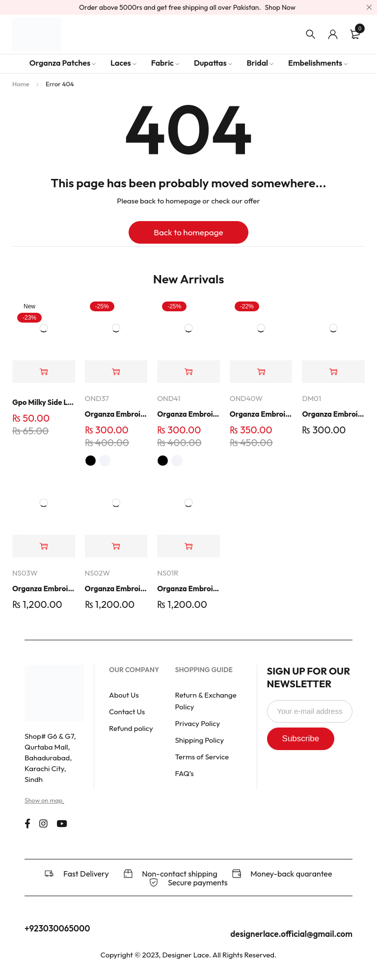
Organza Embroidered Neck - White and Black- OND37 (116, 414)
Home (21, 84)
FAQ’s (184, 773)
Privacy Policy (197, 723)
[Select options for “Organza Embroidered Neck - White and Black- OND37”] (116, 372)
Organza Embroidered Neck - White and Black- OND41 (188, 414)
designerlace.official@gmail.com (291, 934)
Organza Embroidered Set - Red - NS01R (188, 589)
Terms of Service (202, 757)
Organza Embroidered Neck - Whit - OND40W (261, 414)
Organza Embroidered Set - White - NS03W (44, 589)
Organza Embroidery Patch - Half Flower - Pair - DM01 (333, 414)
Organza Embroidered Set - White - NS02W (116, 589)
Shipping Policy (199, 740)
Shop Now (281, 7)
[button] (44, 372)
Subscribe (308, 739)
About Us (124, 695)
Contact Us (127, 712)
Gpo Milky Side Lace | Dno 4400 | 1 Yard (44, 402)
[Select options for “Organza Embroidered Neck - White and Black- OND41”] (188, 372)
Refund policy (131, 728)
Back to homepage (188, 232)
